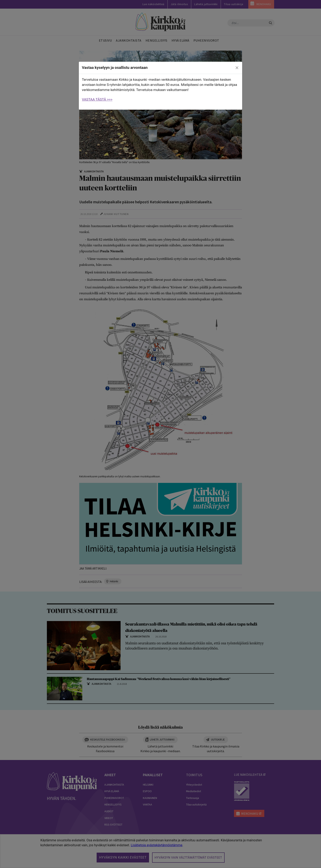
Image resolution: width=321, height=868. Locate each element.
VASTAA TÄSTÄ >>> (97, 99)
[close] (237, 68)
